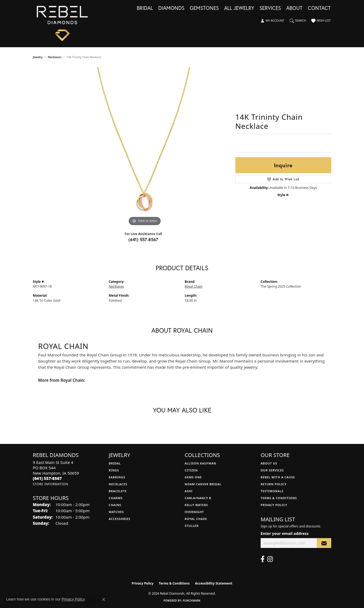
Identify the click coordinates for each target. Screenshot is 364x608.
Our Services (272, 470)
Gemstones (204, 8)
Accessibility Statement (214, 583)
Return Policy (274, 484)
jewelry (38, 57)
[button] (272, 21)
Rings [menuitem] (114, 470)
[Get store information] (50, 484)
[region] (145, 147)
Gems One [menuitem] (193, 477)
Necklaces (55, 57)
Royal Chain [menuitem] (196, 519)
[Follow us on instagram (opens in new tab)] (270, 559)
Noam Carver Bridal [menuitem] (203, 484)
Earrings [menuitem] (117, 477)
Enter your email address (285, 533)
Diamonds (171, 8)
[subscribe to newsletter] (324, 543)
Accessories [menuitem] (120, 519)
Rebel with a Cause (278, 477)
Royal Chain (194, 286)
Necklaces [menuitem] (118, 484)
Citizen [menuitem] (191, 470)
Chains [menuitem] (115, 505)
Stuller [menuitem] (192, 526)
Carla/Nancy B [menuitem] (198, 498)
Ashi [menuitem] (189, 491)
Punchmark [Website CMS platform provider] (192, 601)
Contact (319, 8)
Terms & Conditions (279, 498)
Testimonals (272, 491)
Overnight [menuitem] (194, 512)
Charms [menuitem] (116, 498)
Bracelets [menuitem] (118, 491)
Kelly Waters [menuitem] (196, 505)
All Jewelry (239, 8)
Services (270, 8)
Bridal (145, 8)
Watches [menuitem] (116, 512)
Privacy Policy (274, 505)
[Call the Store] (47, 478)
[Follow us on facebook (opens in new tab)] (263, 559)
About (294, 8)
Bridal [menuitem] (115, 463)
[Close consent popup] (104, 599)
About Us (269, 463)
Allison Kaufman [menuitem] (201, 463)
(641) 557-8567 (143, 239)
